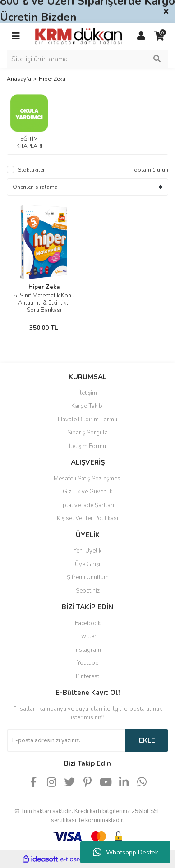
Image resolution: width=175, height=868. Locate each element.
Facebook (88, 623)
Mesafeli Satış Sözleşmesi (88, 479)
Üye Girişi (87, 564)
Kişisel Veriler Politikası (87, 518)
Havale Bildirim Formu (87, 420)
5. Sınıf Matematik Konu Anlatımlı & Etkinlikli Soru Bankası (44, 303)
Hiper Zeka (52, 79)
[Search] (87, 59)
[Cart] (159, 36)
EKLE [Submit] (147, 740)
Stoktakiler (31, 170)
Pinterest (87, 676)
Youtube (88, 663)
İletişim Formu (87, 446)
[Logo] (78, 36)
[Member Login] (141, 36)
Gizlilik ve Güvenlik (87, 492)
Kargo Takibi (87, 406)
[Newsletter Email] (66, 740)
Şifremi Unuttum (88, 577)
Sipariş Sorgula (87, 433)
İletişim (88, 393)
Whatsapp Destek (126, 852)
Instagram (88, 650)
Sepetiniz (88, 591)
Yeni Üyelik (87, 551)
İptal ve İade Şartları (88, 505)
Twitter (87, 636)
